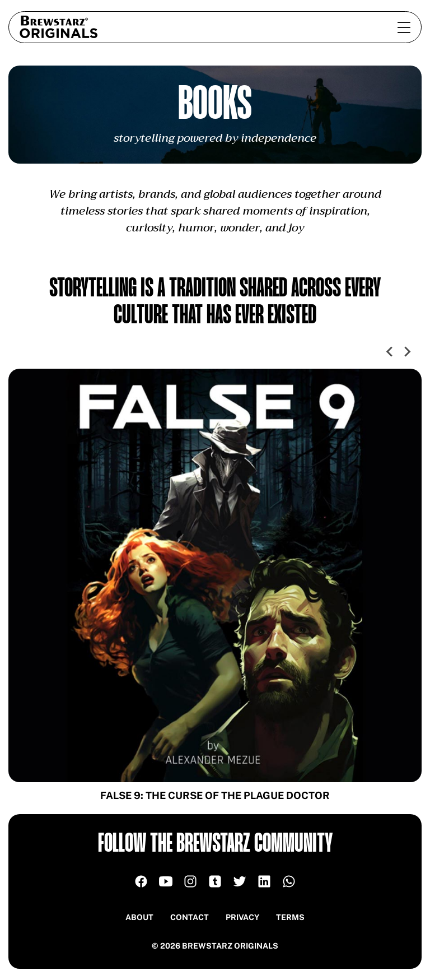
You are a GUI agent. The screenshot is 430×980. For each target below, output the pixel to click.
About (139, 917)
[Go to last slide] (390, 352)
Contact (190, 917)
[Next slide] (407, 352)
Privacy (242, 917)
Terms (290, 917)
